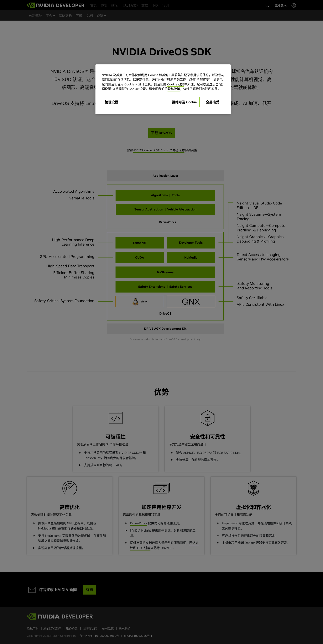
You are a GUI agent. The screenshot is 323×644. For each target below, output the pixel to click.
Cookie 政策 (176, 84)
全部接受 (213, 102)
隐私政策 (174, 89)
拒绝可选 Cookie (184, 102)
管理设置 (111, 102)
